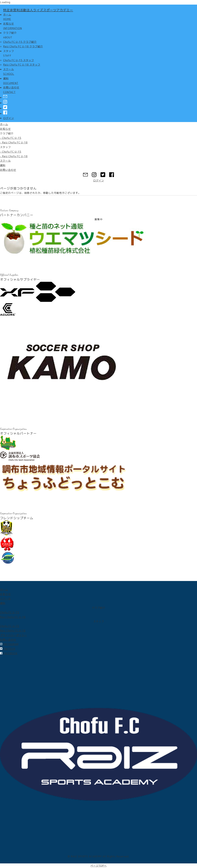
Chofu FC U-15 (10, 612)
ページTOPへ (99, 866)
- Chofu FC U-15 (11, 138)
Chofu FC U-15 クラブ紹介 (20, 42)
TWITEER (8, 649)
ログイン (9, 118)
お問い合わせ (8, 170)
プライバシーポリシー (13, 635)
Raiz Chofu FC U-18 (13, 617)
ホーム (4, 124)
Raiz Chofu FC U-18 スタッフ (22, 65)
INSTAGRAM (9, 644)
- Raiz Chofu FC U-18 (14, 142)
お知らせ (5, 129)
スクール (5, 161)
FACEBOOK (9, 653)
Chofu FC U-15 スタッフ (19, 60)
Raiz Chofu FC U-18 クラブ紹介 (23, 46)
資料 (3, 165)
